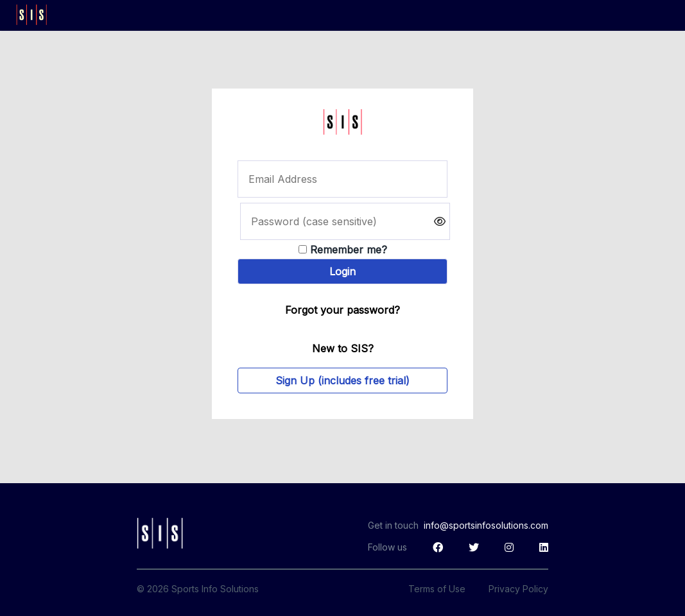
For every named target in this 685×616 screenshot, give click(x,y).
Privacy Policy (518, 589)
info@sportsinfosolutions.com (486, 525)
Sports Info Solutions (215, 589)
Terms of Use (437, 589)
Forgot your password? (342, 310)
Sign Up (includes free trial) (342, 381)
